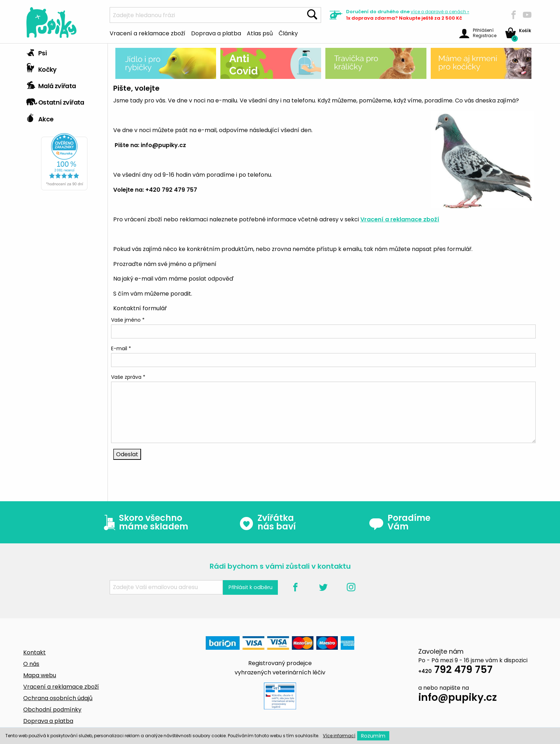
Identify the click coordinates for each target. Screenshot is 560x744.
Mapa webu (40, 675)
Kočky (42, 68)
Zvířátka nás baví (267, 522)
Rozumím (373, 736)
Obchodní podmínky (52, 710)
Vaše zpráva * (128, 377)
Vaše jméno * (128, 320)
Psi (36, 51)
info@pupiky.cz (457, 698)
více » (440, 12)
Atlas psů (260, 33)
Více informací (339, 736)
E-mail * (121, 348)
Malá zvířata (51, 84)
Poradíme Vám (400, 522)
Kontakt (34, 652)
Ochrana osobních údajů (58, 698)
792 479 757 (455, 671)
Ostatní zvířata (55, 101)
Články (288, 33)
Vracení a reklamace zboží (147, 33)
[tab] (64, 52)
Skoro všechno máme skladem (144, 522)
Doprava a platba (216, 33)
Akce (40, 117)
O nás (31, 664)
